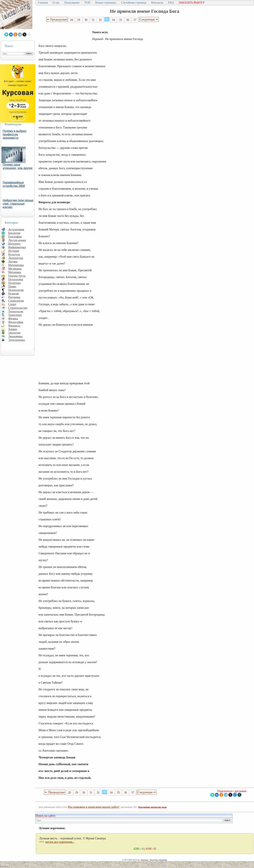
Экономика (15, 336)
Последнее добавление (158, 860)
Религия (13, 294)
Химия (13, 329)
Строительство (18, 308)
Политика (14, 283)
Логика (13, 261)
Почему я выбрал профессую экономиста (14, 134)
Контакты (157, 3)
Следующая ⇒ (149, 19)
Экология (14, 333)
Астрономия (16, 229)
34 (113, 20)
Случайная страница (134, 3)
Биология (14, 233)
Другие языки (17, 240)
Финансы (14, 326)
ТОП (87, 3)
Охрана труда (17, 276)
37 (135, 20)
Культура (14, 254)
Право (12, 286)
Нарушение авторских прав (153, 807)
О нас (56, 3)
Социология (16, 301)
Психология (16, 290)
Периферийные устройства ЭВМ (14, 184)
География (15, 237)
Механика (15, 272)
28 (72, 20)
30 (86, 20)
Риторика (14, 297)
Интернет (14, 244)
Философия (16, 322)
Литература (16, 258)
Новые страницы (106, 3)
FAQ (171, 3)
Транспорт (15, 315)
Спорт (12, 304)
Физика (13, 318)
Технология (16, 311)
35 (121, 20)
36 (128, 20)
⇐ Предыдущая (57, 19)
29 (79, 20)
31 (93, 20)
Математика (16, 265)
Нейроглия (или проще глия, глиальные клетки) (18, 204)
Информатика (17, 247)
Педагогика (16, 279)
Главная (43, 3)
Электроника (17, 340)
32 (100, 20)
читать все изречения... (60, 842)
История (14, 251)
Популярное (72, 3)
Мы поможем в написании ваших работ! (94, 807)
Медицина (15, 269)
